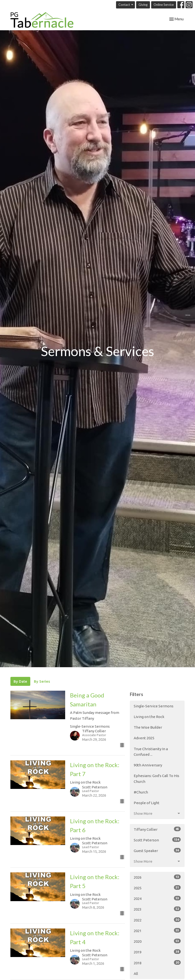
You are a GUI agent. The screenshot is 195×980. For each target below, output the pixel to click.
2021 (157, 930)
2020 (157, 941)
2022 (157, 920)
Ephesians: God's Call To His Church (156, 778)
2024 (157, 898)
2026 (157, 877)
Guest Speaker (157, 850)
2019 (157, 952)
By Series (42, 681)
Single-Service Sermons (154, 706)
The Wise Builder (148, 727)
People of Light (147, 803)
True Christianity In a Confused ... (151, 752)
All (136, 974)
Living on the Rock (149, 717)
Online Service (164, 5)
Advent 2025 (144, 738)
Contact (126, 5)
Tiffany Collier (157, 829)
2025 (157, 888)
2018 (157, 963)
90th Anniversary (148, 765)
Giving (143, 5)
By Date (20, 681)
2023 (157, 909)
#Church (141, 792)
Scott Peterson (157, 840)
